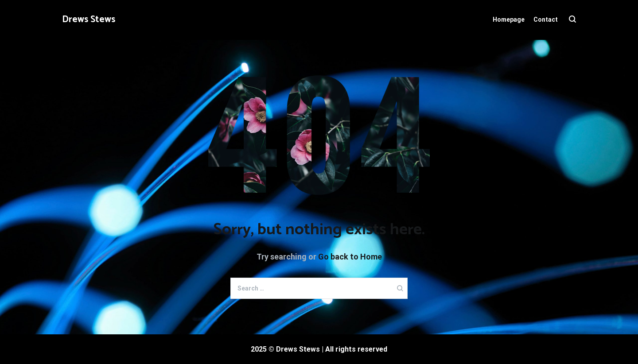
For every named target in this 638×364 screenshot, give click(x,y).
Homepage (509, 19)
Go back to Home (350, 257)
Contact (546, 19)
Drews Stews (89, 19)
